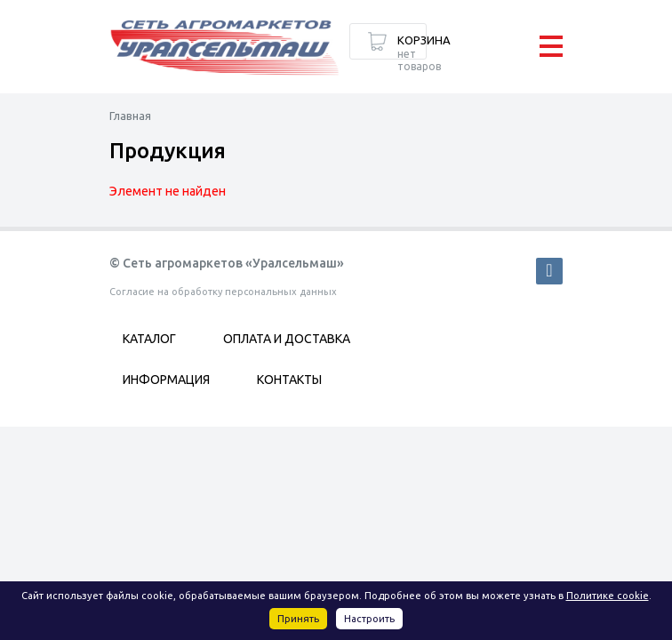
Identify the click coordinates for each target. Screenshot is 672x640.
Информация (166, 380)
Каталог (149, 339)
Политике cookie (608, 596)
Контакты (289, 380)
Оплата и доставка (287, 339)
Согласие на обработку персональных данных (223, 292)
